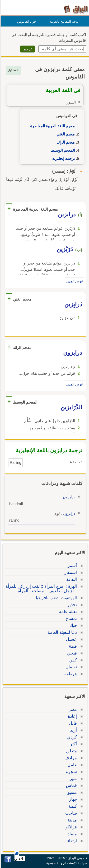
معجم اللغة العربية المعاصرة (52, 126)
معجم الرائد (65, 142)
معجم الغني (65, 134)
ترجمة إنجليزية (63, 159)
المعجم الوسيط (62, 150)
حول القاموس (26, 21)
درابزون (68, 497)
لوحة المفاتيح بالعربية (63, 21)
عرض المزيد (74, 281)
